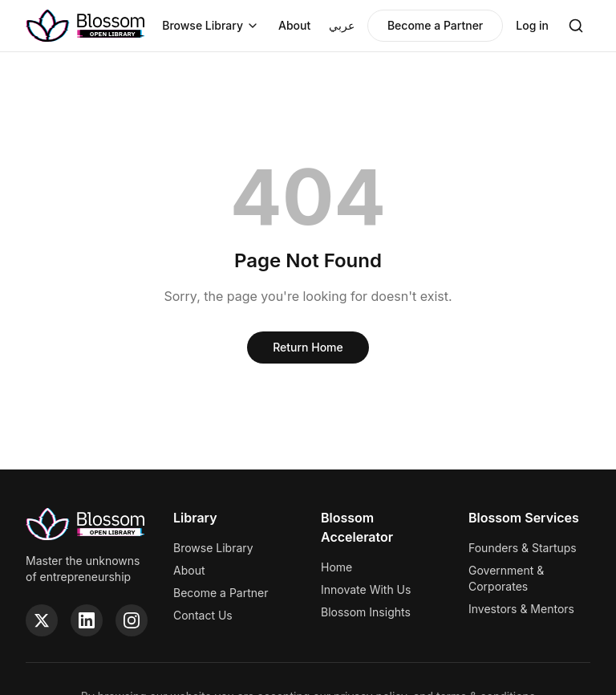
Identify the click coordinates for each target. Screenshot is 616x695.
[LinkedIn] (87, 620)
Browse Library (211, 25)
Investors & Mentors (521, 609)
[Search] (576, 26)
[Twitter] (42, 620)
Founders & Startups (523, 548)
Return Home (308, 347)
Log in (532, 25)
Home (336, 567)
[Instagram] (132, 620)
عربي (342, 25)
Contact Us (203, 615)
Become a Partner (435, 25)
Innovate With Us (366, 589)
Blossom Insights (366, 612)
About (294, 25)
